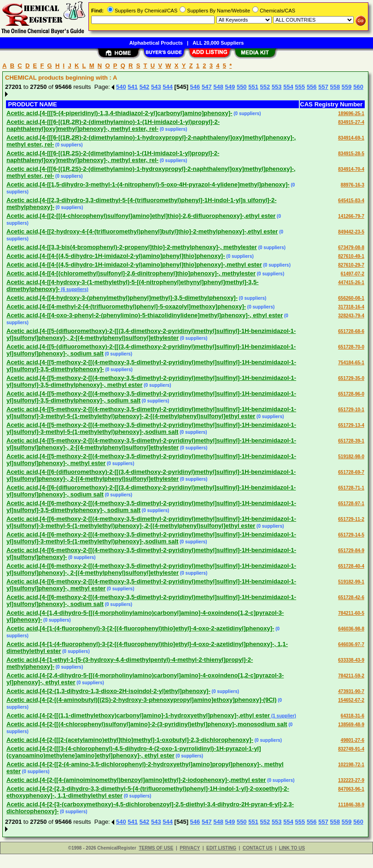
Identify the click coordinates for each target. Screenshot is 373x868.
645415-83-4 (351, 201)
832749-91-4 (351, 749)
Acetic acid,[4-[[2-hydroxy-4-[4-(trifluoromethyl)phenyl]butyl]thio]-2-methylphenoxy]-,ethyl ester (142, 231)
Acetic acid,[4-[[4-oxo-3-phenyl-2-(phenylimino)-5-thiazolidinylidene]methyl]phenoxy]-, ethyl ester (145, 315)
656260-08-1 (351, 298)
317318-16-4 (351, 307)
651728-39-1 (351, 441)
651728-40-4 (351, 566)
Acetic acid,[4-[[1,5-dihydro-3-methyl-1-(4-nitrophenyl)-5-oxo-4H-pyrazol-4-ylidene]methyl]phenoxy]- (148, 184)
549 (230, 87)
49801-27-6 (353, 740)
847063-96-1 (351, 789)
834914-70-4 (351, 169)
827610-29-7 (351, 265)
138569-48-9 (351, 725)
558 (335, 87)
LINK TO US (292, 848)
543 (156, 87)
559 (347, 87)
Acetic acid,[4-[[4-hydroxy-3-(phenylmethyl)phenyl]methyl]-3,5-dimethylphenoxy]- (122, 298)
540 (121, 87)
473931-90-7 (351, 691)
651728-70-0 (351, 347)
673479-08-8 (351, 248)
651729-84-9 (351, 551)
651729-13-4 (351, 425)
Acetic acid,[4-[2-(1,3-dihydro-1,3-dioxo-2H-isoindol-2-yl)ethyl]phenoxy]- (108, 691)
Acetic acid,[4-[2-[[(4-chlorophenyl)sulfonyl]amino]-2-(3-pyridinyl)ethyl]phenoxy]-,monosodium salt (147, 724)
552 (265, 87)
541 (133, 87)
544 (168, 87)
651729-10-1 (351, 410)
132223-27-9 (351, 780)
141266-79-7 (351, 216)
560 (358, 87)
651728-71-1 (351, 488)
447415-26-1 (351, 283)
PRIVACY (190, 848)
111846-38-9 (351, 805)
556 (312, 87)
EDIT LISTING (221, 848)
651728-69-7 (351, 472)
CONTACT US (258, 848)
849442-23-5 (351, 232)
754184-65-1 (351, 363)
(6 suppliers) (74, 289)
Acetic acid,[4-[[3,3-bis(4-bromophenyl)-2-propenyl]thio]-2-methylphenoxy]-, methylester (132, 247)
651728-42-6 (351, 597)
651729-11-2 (351, 519)
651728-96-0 (351, 394)
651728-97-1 (351, 504)
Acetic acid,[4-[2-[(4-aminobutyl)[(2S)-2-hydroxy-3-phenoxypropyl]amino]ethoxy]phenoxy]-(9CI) (142, 700)
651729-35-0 (351, 378)
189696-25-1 (351, 114)
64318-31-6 (353, 716)
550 (242, 87)
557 (323, 87)
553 (277, 87)
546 (195, 87)
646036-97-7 (351, 644)
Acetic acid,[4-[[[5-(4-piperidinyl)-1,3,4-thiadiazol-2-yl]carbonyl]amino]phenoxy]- (119, 113)
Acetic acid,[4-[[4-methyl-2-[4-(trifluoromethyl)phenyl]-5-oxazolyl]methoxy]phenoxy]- (126, 306)
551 (253, 87)
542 (145, 87)
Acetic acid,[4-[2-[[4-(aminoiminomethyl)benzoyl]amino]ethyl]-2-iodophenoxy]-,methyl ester (136, 780)
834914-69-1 (351, 138)
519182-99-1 (351, 582)
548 (218, 87)
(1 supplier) (283, 716)
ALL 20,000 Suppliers (218, 43)
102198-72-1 (351, 765)
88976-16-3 (353, 185)
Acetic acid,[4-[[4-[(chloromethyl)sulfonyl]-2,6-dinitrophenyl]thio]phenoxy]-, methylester (131, 273)
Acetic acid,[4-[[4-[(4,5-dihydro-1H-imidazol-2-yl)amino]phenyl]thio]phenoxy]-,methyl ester (134, 265)
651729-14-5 (351, 535)
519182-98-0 (351, 457)
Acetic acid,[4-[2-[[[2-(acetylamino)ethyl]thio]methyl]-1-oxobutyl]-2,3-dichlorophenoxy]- (130, 740)
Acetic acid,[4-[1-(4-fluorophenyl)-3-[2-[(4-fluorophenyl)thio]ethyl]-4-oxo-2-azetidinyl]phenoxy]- (140, 628)
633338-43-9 (351, 660)
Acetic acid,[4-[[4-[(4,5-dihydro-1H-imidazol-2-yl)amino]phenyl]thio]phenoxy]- (116, 256)
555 (300, 87)
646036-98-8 (351, 629)
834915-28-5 (351, 154)
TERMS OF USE (156, 848)
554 (288, 87)
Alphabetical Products (156, 43)
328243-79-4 (351, 316)
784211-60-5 (351, 613)
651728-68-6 (351, 331)
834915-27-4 (351, 122)
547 (207, 87)
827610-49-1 (351, 256)
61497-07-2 (353, 274)
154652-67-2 (351, 700)
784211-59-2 (351, 676)
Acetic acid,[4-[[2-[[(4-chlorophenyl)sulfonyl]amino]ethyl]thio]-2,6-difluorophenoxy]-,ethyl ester (141, 216)
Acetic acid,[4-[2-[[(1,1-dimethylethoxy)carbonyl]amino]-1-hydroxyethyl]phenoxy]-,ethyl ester (138, 715)
